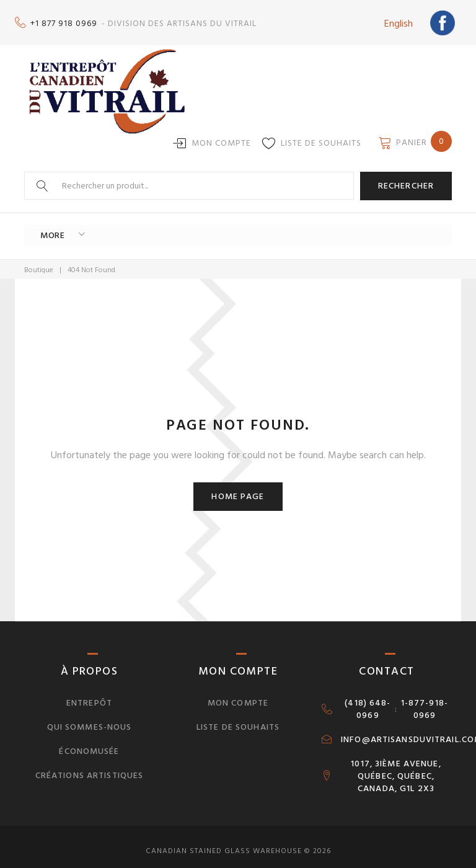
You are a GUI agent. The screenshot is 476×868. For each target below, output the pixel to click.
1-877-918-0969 (425, 701)
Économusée (89, 742)
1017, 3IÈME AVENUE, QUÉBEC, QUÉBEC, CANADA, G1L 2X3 (396, 767)
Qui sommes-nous (90, 718)
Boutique (39, 261)
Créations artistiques (90, 766)
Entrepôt (89, 694)
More (47, 228)
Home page (238, 488)
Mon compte (221, 137)
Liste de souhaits (321, 137)
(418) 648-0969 (368, 701)
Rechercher (406, 179)
